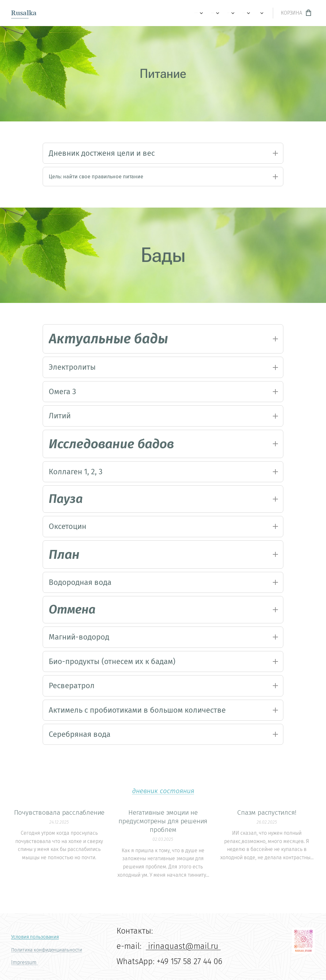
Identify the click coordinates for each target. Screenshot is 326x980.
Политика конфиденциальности (47, 950)
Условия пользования (35, 937)
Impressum (25, 962)
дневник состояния (163, 802)
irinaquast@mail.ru (183, 946)
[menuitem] (55, 13)
